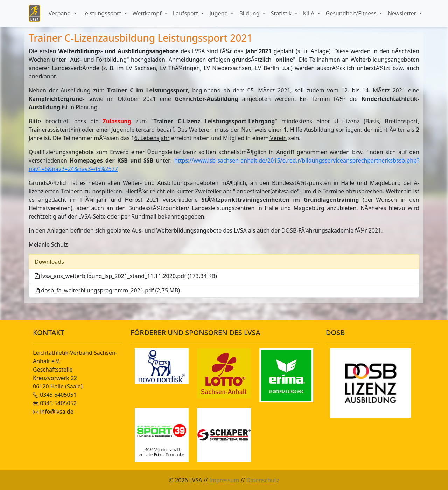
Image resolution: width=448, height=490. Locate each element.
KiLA (310, 13)
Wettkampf (148, 13)
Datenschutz (263, 480)
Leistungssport (103, 13)
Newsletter (403, 13)
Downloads (49, 262)
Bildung (250, 13)
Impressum (224, 480)
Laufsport (186, 13)
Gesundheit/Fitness (352, 13)
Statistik (282, 13)
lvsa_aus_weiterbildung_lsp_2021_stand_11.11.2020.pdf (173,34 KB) (126, 276)
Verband (61, 13)
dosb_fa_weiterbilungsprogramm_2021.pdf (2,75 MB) (107, 290)
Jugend (219, 13)
